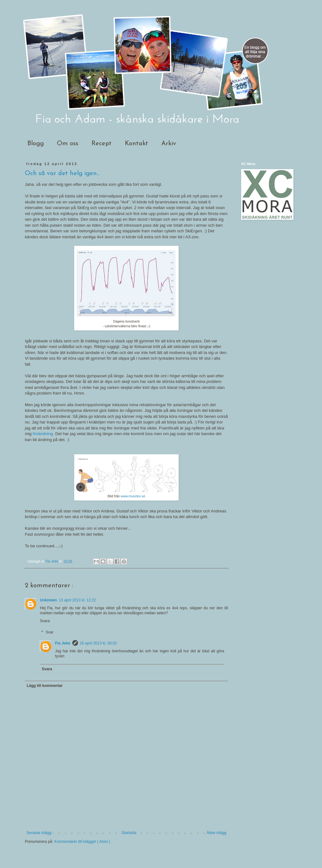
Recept (102, 144)
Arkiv (169, 144)
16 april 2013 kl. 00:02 (98, 643)
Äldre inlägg (217, 833)
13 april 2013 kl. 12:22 (77, 600)
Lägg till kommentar (45, 686)
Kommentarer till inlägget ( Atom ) (82, 842)
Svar (50, 632)
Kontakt (136, 144)
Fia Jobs (63, 643)
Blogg (36, 144)
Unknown (48, 600)
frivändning (43, 434)
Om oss (68, 144)
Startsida (129, 833)
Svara (45, 621)
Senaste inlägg (39, 833)
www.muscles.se (133, 496)
